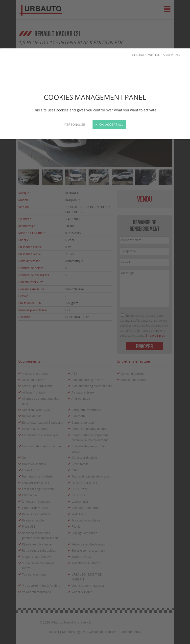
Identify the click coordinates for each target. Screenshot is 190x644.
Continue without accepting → (158, 55)
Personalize (75, 125)
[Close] (95, 322)
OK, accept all (109, 125)
